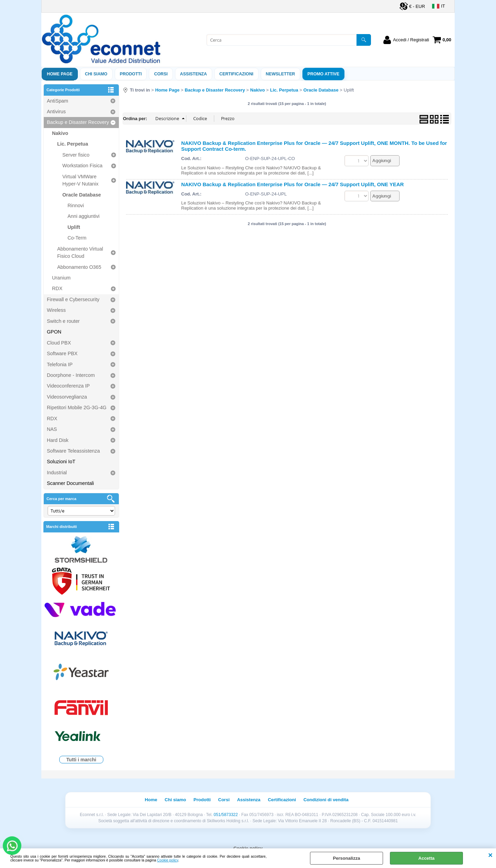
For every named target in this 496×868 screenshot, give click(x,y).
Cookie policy (168, 860)
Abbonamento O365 (79, 267)
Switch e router (63, 321)
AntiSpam (58, 101)
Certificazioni (236, 74)
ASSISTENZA (194, 74)
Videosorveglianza (67, 397)
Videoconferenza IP (68, 386)
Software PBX (62, 353)
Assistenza (249, 800)
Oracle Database (82, 195)
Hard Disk (58, 440)
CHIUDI (490, 855)
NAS (52, 429)
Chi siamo (96, 74)
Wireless (56, 310)
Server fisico (76, 155)
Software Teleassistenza (73, 451)
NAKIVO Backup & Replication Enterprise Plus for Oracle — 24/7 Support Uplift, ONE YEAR (292, 184)
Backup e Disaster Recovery (78, 122)
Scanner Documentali (70, 483)
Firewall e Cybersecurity (73, 299)
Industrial (57, 473)
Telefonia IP (60, 364)
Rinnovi (76, 205)
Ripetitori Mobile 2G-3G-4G (77, 407)
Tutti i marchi (81, 760)
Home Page (60, 74)
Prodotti (131, 74)
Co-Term (77, 238)
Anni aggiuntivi (84, 216)
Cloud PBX (59, 343)
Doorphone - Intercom (71, 375)
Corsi (161, 74)
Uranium (61, 278)
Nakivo (60, 133)
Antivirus (56, 112)
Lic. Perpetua (73, 144)
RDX (57, 288)
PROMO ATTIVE (324, 74)
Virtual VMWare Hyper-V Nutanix (80, 180)
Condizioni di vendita (326, 800)
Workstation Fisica (82, 166)
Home (151, 800)
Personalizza (347, 858)
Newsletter (281, 74)
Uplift (74, 227)
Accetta (427, 858)
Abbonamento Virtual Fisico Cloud (80, 252)
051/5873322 (226, 815)
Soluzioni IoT (61, 462)
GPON (54, 332)
